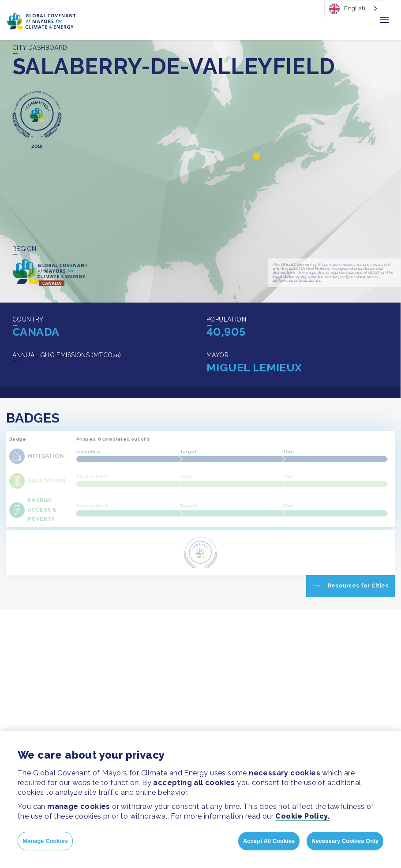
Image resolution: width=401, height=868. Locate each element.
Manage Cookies (45, 841)
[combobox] (354, 9)
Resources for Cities (358, 586)
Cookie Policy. (303, 816)
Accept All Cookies (269, 841)
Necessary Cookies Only (345, 841)
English (347, 9)
